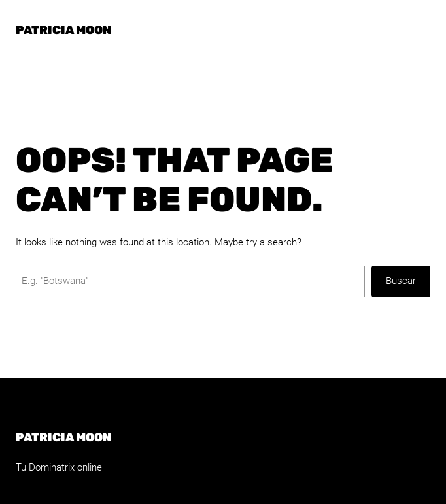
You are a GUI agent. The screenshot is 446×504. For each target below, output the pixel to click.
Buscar (401, 281)
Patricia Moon (63, 30)
